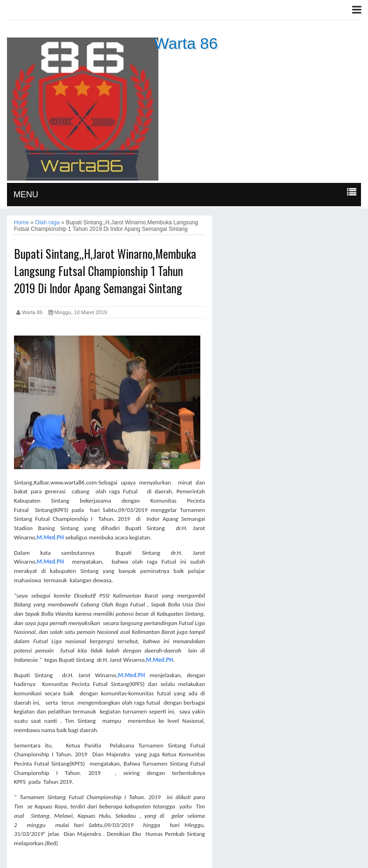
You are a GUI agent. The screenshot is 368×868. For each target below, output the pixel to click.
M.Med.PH (50, 537)
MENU (26, 195)
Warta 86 (186, 43)
